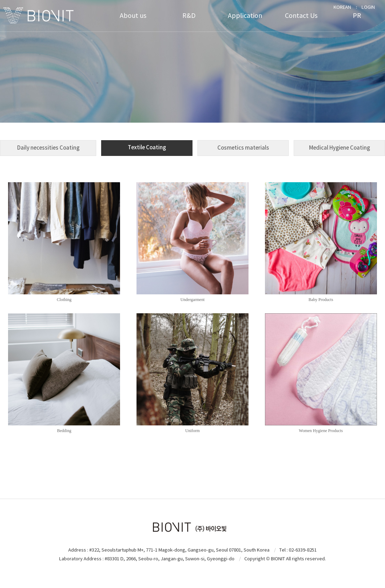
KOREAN (342, 7)
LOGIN (368, 7)
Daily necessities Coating (48, 148)
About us (133, 16)
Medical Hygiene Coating (339, 148)
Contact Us (301, 16)
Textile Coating (147, 147)
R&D (189, 16)
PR (357, 16)
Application (245, 16)
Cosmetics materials (243, 148)
